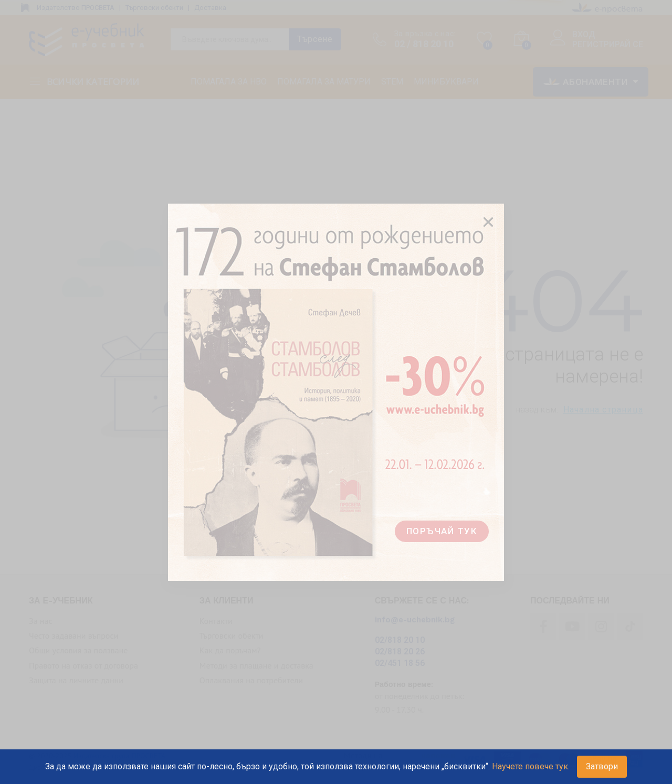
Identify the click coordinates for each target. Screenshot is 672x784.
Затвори (602, 766)
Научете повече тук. (531, 766)
